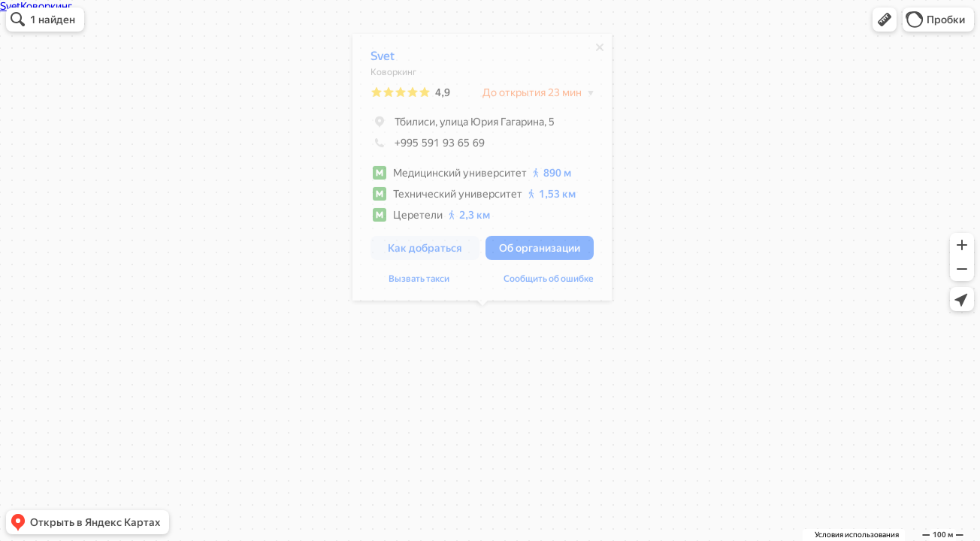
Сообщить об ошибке (549, 283)
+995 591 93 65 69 (428, 147)
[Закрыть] (600, 51)
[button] (885, 20)
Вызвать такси (419, 283)
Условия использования (857, 535)
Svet (383, 60)
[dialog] (482, 171)
